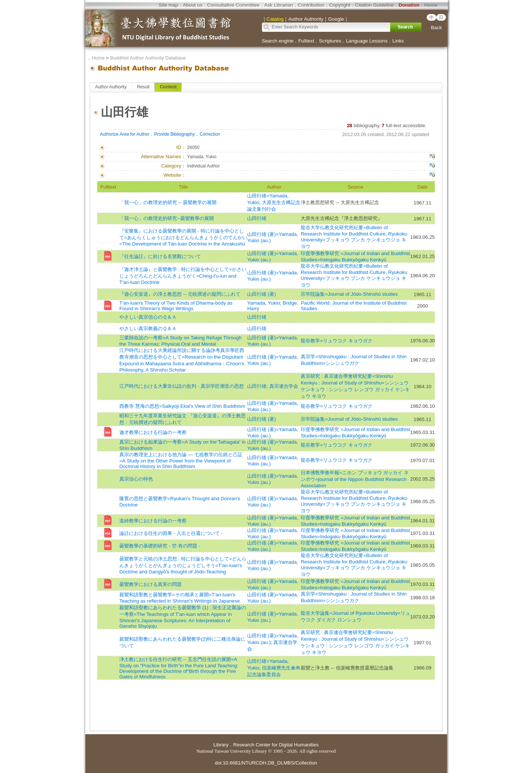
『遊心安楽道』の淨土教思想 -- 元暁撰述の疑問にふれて (180, 294)
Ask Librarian (279, 5)
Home (431, 5)
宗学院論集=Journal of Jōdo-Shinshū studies (349, 294)
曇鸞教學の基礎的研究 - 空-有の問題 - (160, 546)
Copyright (340, 5)
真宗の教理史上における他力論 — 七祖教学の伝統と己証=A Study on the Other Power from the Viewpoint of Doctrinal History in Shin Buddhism (181, 460)
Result (143, 87)
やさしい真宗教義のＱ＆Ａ (148, 328)
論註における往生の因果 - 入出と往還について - (171, 533)
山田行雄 (257, 218)
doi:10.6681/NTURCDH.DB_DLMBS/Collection (266, 763)
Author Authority (111, 87)
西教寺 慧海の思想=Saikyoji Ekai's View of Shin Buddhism (182, 406)
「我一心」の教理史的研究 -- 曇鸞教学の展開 (168, 202)
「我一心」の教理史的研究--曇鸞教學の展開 (167, 218)
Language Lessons (367, 41)
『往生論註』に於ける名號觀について (160, 256)
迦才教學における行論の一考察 (153, 432)
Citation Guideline (374, 5)
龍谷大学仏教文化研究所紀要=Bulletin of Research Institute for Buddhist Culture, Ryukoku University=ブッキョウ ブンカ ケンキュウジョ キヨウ (354, 237)
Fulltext (306, 41)
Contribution (311, 5)
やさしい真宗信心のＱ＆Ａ (148, 317)
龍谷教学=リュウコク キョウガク (337, 341)
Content (168, 87)
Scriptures (330, 41)
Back (436, 28)
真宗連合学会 (284, 386)
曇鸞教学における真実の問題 (151, 584)
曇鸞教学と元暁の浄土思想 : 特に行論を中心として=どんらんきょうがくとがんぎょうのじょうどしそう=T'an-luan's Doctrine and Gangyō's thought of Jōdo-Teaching (183, 565)
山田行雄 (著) (262, 294)
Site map (168, 5)
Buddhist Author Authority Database (148, 58)
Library (221, 745)
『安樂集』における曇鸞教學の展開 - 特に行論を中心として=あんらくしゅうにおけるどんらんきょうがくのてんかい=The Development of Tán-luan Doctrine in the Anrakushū (183, 237)
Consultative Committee (233, 5)
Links (398, 41)
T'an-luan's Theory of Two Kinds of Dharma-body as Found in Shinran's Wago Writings (176, 306)
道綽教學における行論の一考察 (153, 521)
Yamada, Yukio (263, 303)
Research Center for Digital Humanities (276, 745)
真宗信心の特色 (136, 479)
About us (193, 5)
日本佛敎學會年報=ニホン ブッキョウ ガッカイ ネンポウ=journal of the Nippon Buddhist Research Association (355, 479)
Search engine (278, 41)
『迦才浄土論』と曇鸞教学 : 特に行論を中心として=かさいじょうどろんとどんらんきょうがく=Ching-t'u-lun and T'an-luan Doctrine (183, 276)
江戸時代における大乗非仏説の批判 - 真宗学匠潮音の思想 (182, 386)
